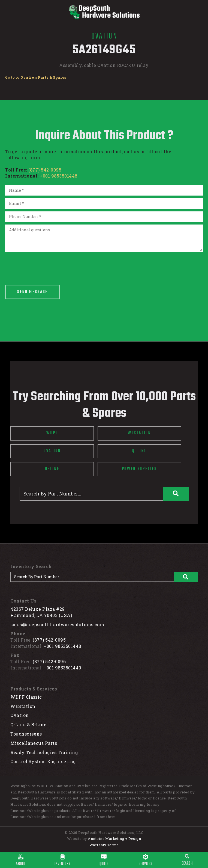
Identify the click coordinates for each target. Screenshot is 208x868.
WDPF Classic (26, 697)
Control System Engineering (43, 761)
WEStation (23, 706)
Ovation (19, 715)
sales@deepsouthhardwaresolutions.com (57, 625)
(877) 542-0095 (45, 170)
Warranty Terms (104, 845)
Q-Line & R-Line (28, 724)
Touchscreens (26, 734)
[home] (104, 12)
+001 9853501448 (58, 176)
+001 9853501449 (62, 668)
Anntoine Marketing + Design (114, 839)
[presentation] (47, 265)
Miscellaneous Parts (34, 743)
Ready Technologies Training (44, 752)
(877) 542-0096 (49, 661)
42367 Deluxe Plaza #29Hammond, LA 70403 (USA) (41, 612)
